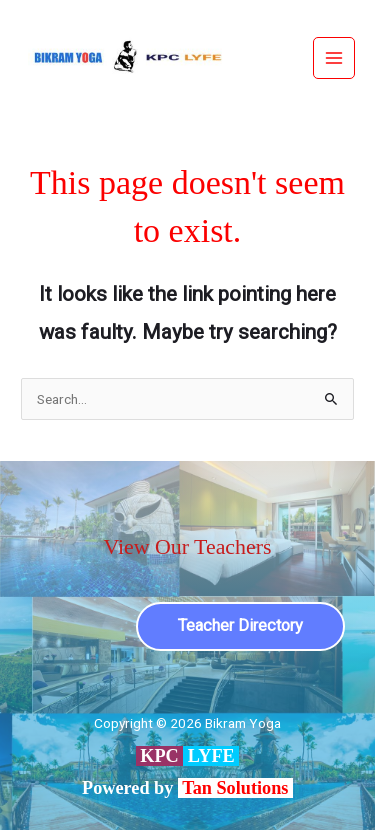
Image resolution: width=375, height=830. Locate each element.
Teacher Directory (240, 625)
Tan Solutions (237, 788)
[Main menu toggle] (334, 58)
